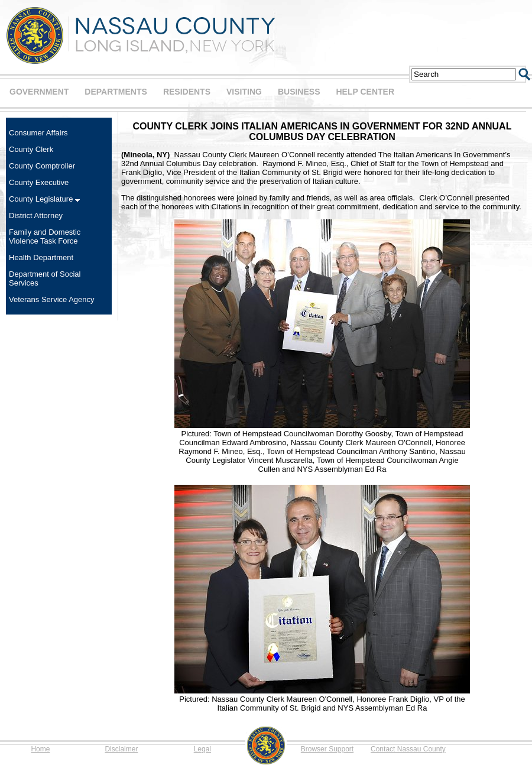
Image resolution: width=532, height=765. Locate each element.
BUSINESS (299, 92)
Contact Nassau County (408, 749)
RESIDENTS (187, 92)
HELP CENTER (365, 92)
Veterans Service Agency (52, 299)
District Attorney (36, 215)
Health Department (41, 257)
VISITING (244, 92)
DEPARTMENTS (116, 92)
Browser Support (327, 749)
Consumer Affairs (38, 133)
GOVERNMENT (39, 92)
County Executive (39, 182)
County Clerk (31, 149)
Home (40, 749)
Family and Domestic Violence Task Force (45, 236)
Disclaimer (121, 749)
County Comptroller (42, 166)
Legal (202, 749)
